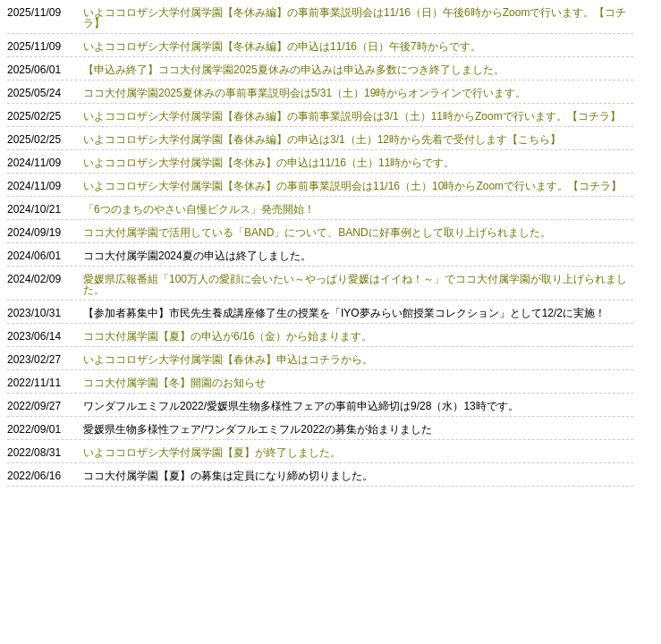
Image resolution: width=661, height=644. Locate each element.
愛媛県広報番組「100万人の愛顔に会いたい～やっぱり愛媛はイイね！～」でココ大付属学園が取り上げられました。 (355, 284)
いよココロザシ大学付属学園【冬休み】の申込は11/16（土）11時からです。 (269, 163)
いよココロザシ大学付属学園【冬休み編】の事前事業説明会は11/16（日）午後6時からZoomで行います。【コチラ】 (355, 18)
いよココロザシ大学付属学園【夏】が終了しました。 (212, 453)
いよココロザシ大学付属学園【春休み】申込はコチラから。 (228, 360)
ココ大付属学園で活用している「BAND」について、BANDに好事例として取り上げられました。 (317, 233)
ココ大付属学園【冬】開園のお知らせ (174, 383)
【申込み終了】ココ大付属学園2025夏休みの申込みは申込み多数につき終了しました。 (294, 70)
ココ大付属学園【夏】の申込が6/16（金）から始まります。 (228, 336)
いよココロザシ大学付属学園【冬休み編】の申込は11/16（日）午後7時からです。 (282, 47)
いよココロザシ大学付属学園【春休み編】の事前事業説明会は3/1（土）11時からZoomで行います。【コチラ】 (352, 116)
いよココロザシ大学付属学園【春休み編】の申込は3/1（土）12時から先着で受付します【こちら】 (322, 140)
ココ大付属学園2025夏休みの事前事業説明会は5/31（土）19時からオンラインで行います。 (305, 93)
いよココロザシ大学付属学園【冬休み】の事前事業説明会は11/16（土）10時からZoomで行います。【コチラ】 (352, 186)
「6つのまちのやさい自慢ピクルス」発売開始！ (199, 209)
